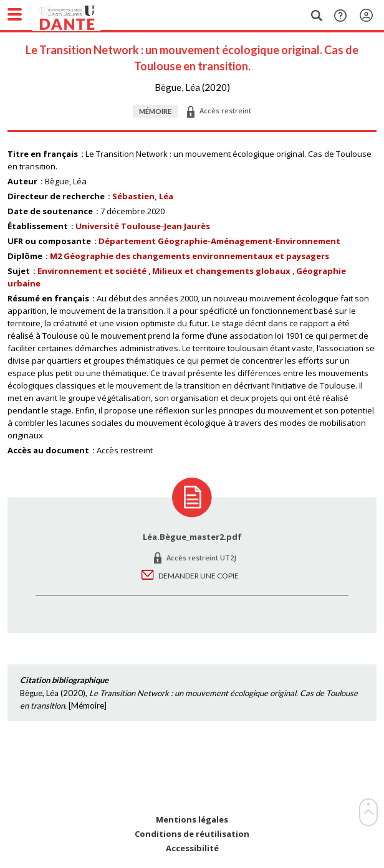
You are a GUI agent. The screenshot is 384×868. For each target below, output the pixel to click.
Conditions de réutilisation (192, 834)
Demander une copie (199, 576)
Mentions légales (192, 820)
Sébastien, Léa (143, 196)
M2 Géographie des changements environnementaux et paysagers (190, 256)
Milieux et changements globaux (221, 271)
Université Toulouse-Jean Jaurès (143, 226)
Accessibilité (192, 848)
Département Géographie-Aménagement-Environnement (219, 241)
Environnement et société (92, 271)
